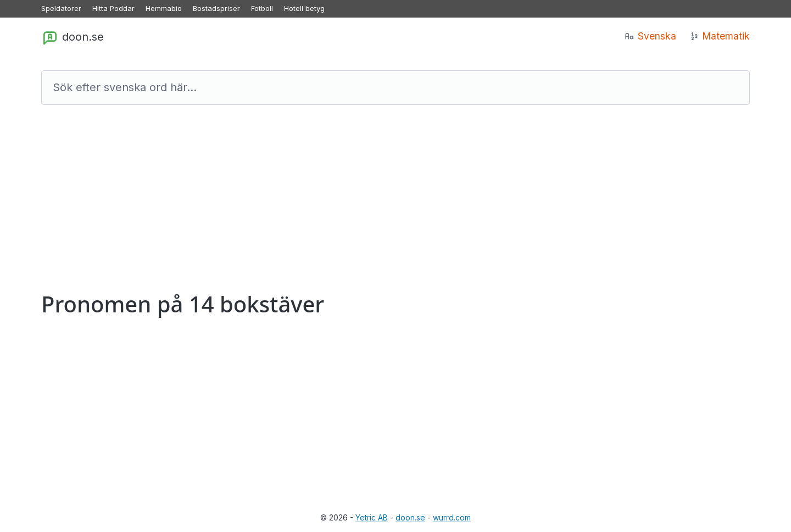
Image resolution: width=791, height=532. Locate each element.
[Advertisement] (371, 204)
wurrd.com (452, 517)
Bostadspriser (216, 8)
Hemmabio (164, 8)
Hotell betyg (304, 8)
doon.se (73, 37)
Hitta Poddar (113, 8)
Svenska (650, 36)
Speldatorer (61, 8)
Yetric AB (372, 517)
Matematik (720, 36)
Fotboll (262, 8)
